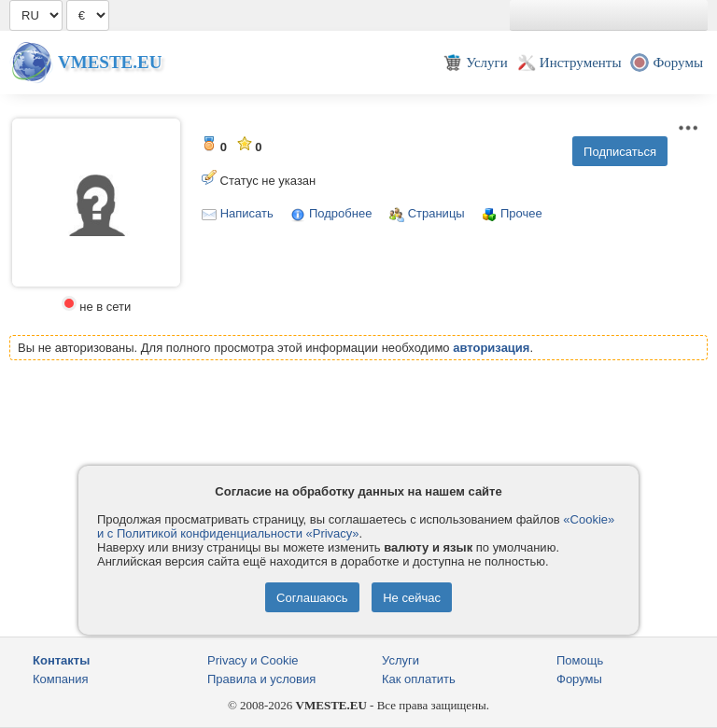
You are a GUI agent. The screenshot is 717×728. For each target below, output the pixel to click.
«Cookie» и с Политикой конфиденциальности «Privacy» (356, 526)
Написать (247, 213)
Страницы (436, 213)
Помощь (580, 660)
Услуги (401, 660)
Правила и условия (261, 679)
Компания (61, 679)
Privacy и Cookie (253, 660)
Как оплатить (419, 679)
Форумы (579, 679)
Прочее (521, 213)
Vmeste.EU (110, 62)
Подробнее (340, 213)
